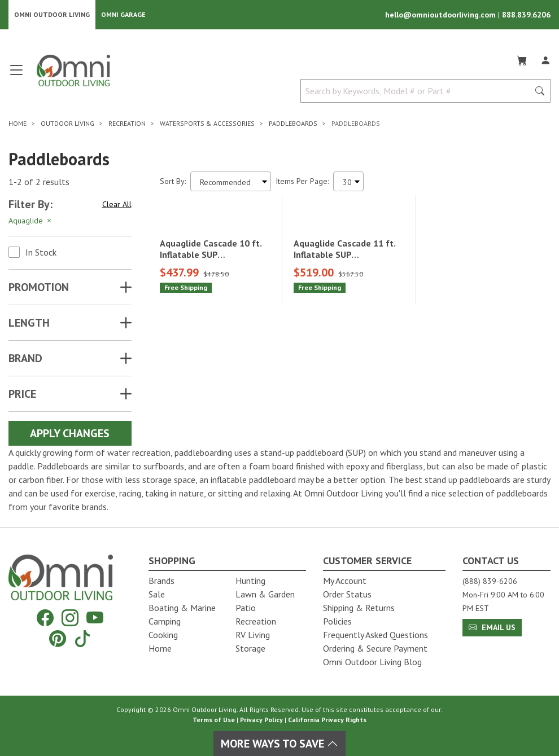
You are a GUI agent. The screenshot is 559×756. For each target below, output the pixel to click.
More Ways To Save (279, 744)
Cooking (163, 635)
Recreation (256, 621)
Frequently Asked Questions (375, 635)
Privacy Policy (261, 720)
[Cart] (522, 59)
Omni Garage (123, 14)
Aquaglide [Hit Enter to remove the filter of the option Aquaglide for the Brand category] (31, 221)
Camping (165, 621)
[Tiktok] (82, 638)
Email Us (492, 627)
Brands (161, 581)
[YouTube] (95, 618)
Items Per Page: (302, 182)
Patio (246, 608)
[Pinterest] (58, 638)
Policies (337, 621)
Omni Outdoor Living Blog (372, 662)
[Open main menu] (16, 75)
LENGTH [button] (29, 323)
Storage (250, 648)
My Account (345, 581)
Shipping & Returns (359, 608)
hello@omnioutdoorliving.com (442, 15)
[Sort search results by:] (231, 182)
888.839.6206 (526, 15)
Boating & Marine (182, 608)
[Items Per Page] (348, 182)
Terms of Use (214, 720)
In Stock (41, 253)
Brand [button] (25, 359)
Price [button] (22, 394)
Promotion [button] (39, 288)
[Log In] (545, 59)
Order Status (347, 594)
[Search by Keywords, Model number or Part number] (418, 91)
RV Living (253, 635)
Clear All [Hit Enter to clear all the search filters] (117, 204)
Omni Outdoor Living (52, 14)
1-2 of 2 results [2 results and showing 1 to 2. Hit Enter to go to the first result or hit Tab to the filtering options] (39, 182)
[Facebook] (45, 618)
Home (160, 648)
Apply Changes (70, 434)
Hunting (250, 581)
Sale (157, 594)
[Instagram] (70, 618)
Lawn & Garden (265, 594)
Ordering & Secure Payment (375, 648)
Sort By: (173, 182)
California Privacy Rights (327, 720)
